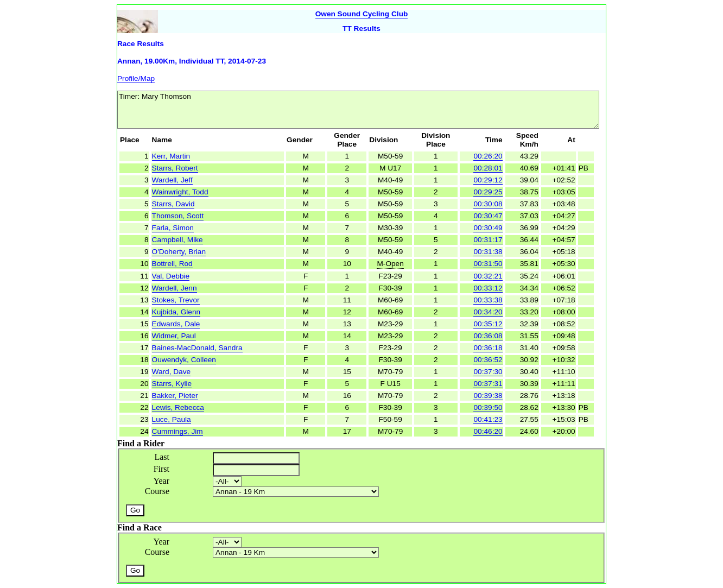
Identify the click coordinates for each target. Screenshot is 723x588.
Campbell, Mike (177, 240)
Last (162, 457)
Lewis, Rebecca (178, 407)
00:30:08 (488, 204)
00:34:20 (488, 312)
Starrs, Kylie (172, 384)
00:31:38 (488, 252)
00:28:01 (488, 168)
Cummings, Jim (177, 431)
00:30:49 (488, 228)
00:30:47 (488, 216)
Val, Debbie (171, 276)
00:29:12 (488, 180)
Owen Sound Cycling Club (362, 14)
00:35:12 (488, 324)
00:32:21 (488, 276)
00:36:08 (488, 336)
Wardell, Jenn (175, 288)
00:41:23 (488, 419)
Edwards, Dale (176, 324)
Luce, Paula (172, 419)
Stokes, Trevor (176, 300)
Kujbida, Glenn (176, 312)
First (161, 469)
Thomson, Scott (178, 216)
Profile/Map (136, 78)
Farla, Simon (173, 228)
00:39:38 (488, 396)
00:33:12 (488, 288)
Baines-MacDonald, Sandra (197, 348)
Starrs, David (173, 204)
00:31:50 (488, 264)
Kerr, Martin (171, 156)
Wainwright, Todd (180, 192)
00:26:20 (488, 156)
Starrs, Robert (175, 168)
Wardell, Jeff (172, 180)
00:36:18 (488, 348)
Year (161, 481)
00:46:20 (488, 431)
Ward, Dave (172, 372)
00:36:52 (488, 360)
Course (157, 491)
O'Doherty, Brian (179, 252)
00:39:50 (488, 407)
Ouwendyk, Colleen (184, 360)
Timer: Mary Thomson (358, 110)
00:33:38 (488, 300)
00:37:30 (488, 372)
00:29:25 (488, 192)
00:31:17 (488, 240)
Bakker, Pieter (175, 396)
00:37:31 (488, 384)
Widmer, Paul (174, 336)
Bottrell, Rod (172, 264)
